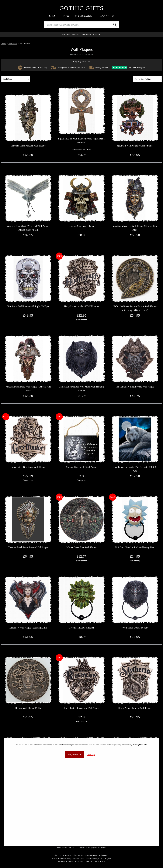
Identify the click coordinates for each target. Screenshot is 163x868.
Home (4, 44)
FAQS (71, 847)
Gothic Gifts (81, 8)
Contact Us (80, 847)
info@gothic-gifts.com (97, 847)
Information (62, 847)
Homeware (13, 44)
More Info (91, 755)
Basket (107, 16)
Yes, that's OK (75, 755)
